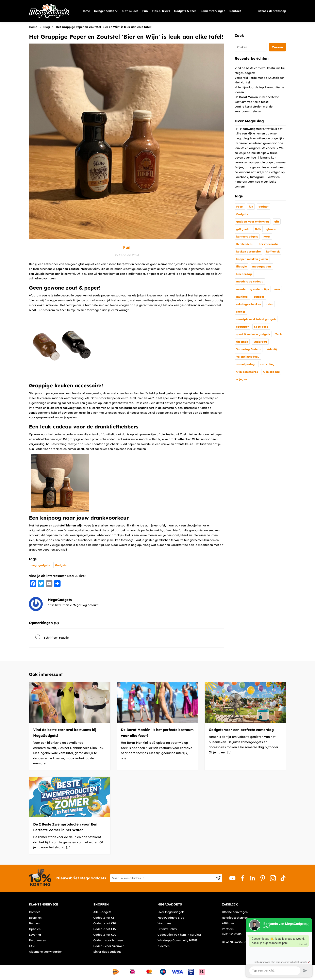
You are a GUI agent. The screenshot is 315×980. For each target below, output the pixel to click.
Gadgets (61, 565)
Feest (240, 207)
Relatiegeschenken (235, 918)
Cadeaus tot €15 (105, 929)
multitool (242, 297)
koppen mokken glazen (252, 259)
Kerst (267, 236)
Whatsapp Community (177, 940)
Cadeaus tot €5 (104, 918)
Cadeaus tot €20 (105, 935)
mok (277, 289)
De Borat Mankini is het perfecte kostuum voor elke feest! (157, 733)
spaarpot (242, 327)
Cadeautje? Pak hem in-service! (179, 935)
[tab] (60, 904)
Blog (47, 27)
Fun (127, 247)
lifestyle (242, 266)
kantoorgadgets (247, 236)
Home (33, 27)
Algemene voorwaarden (46, 952)
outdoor (259, 297)
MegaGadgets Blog (171, 918)
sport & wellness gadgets (253, 334)
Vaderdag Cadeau (249, 349)
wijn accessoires (247, 372)
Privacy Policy (167, 929)
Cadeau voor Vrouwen (109, 946)
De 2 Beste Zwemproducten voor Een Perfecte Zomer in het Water (65, 827)
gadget (263, 207)
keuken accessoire (248, 251)
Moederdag (244, 274)
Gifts (258, 229)
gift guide (243, 229)
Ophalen (35, 929)
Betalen (34, 923)
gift (277, 222)
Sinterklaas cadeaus (107, 952)
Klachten (163, 946)
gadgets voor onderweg (253, 222)
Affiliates (228, 923)
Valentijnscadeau (248, 357)
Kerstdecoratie (269, 244)
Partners (228, 929)
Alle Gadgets (102, 912)
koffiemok (273, 251)
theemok (242, 342)
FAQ (32, 946)
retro (270, 304)
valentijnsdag (245, 364)
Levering (35, 935)
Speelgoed (261, 327)
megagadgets (40, 565)
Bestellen (35, 918)
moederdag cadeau (250, 281)
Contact (34, 912)
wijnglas (242, 379)
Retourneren (37, 940)
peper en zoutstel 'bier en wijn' (77, 269)
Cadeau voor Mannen (108, 940)
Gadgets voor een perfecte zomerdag (241, 730)
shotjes (241, 312)
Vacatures (164, 923)
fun (251, 207)
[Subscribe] (218, 878)
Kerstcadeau (245, 244)
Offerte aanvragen (235, 912)
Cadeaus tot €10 (105, 923)
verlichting (267, 364)
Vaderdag (260, 342)
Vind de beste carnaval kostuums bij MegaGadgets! (65, 733)
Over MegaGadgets (171, 912)
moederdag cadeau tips (253, 289)
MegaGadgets (60, 600)
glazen (271, 229)
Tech (278, 334)
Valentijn (272, 349)
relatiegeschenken (249, 304)
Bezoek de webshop (272, 11)
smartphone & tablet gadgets (256, 319)
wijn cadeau (271, 372)
